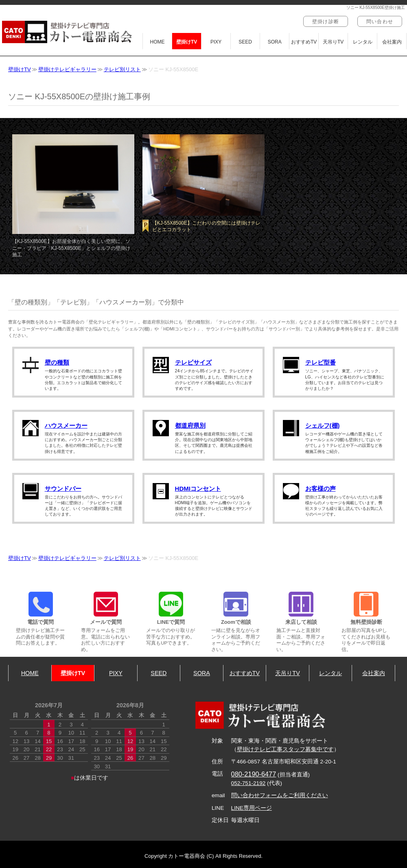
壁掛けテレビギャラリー (67, 69)
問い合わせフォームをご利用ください (280, 795)
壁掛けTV (187, 42)
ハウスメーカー (66, 425)
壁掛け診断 (326, 22)
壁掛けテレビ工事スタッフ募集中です (285, 749)
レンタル (363, 42)
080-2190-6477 (254, 774)
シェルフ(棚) (323, 425)
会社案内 (392, 42)
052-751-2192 (248, 783)
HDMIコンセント (198, 489)
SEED (245, 42)
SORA (275, 42)
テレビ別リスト (122, 69)
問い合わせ (380, 22)
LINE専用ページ (252, 808)
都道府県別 (190, 425)
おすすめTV (304, 42)
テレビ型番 (321, 362)
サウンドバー (63, 489)
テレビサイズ (193, 362)
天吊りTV (333, 42)
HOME (158, 42)
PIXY (216, 42)
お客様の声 (321, 489)
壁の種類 (57, 362)
